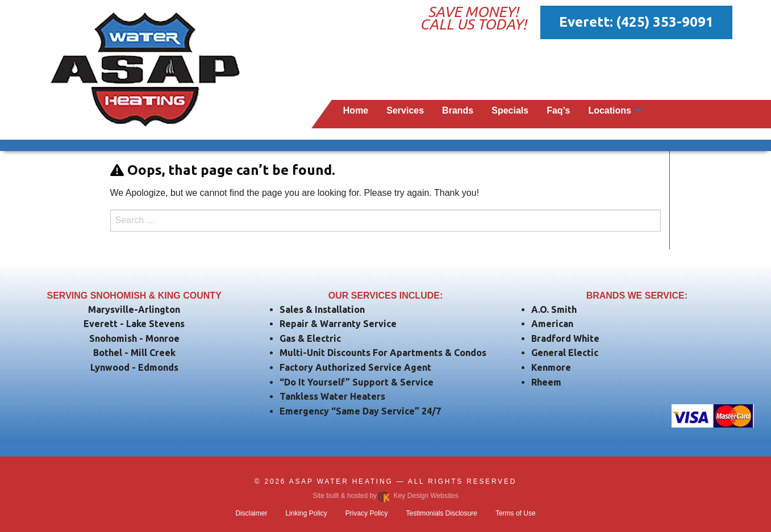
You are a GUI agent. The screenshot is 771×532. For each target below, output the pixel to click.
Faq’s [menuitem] (558, 110)
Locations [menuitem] (610, 110)
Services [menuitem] (405, 110)
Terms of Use (516, 513)
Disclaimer (251, 513)
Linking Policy (306, 513)
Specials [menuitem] (510, 110)
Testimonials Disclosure (442, 513)
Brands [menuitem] (458, 110)
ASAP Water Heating (341, 481)
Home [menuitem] (356, 110)
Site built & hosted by (385, 496)
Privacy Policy (367, 513)
